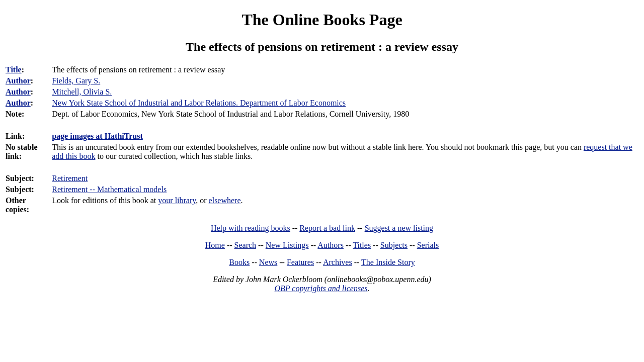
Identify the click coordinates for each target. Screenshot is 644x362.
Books (239, 262)
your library (177, 200)
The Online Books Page (322, 20)
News (268, 262)
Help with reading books (251, 228)
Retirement (70, 178)
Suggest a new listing (399, 228)
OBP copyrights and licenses (321, 288)
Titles (362, 245)
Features (300, 262)
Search (246, 245)
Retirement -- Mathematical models (109, 189)
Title (14, 70)
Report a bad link (327, 228)
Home (215, 245)
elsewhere (225, 200)
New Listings (287, 245)
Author (18, 81)
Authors (331, 245)
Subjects (394, 245)
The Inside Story (388, 262)
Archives (338, 262)
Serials (428, 245)
